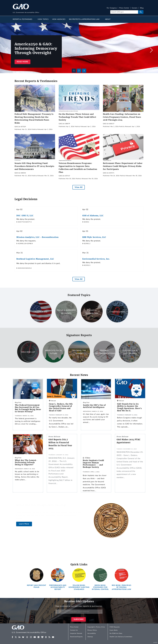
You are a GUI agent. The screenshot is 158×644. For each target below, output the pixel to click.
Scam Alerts (114, 630)
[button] (151, 50)
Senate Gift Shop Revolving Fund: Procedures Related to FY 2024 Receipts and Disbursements (34, 166)
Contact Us (74, 630)
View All (78, 187)
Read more (22, 62)
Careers (135, 8)
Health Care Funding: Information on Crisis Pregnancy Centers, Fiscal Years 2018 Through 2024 (122, 117)
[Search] (124, 12)
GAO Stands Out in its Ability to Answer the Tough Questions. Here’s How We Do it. (129, 407)
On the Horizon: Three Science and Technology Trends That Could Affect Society (77, 117)
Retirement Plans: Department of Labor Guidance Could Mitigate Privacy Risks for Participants (123, 166)
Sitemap (90, 637)
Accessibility (92, 633)
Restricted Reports (76, 637)
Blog (142, 8)
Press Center (124, 8)
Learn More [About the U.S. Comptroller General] (24, 524)
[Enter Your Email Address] (79, 611)
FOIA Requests (115, 627)
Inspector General (76, 633)
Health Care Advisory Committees (121, 637)
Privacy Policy (92, 630)
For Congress (112, 8)
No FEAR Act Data (116, 633)
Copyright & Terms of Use (96, 627)
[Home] (34, 630)
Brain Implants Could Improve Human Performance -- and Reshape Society (93, 464)
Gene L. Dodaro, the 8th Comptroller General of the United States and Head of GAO (61, 407)
